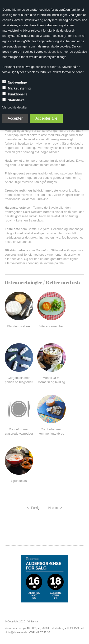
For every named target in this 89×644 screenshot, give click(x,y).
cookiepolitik (53, 52)
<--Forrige (34, 508)
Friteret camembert (52, 326)
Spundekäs (19, 481)
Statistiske (16, 100)
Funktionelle (18, 94)
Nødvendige (17, 82)
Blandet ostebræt (19, 326)
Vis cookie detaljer (15, 107)
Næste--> (55, 508)
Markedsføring (19, 88)
